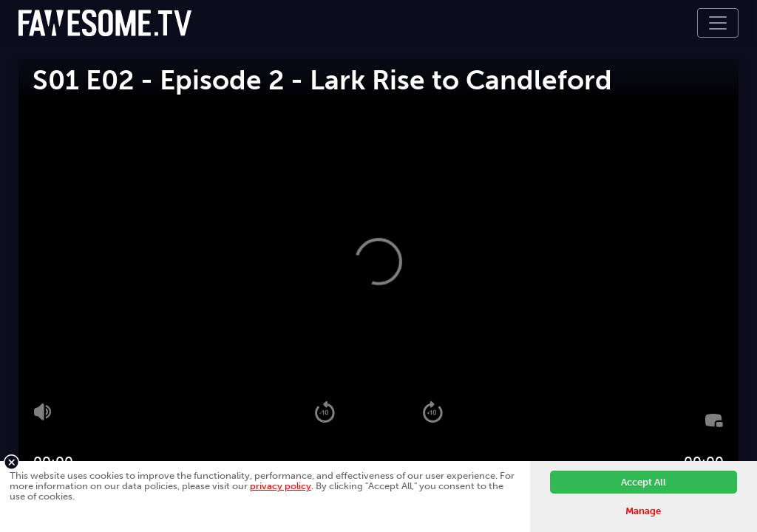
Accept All (644, 482)
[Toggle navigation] (718, 23)
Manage (643, 511)
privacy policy (281, 486)
